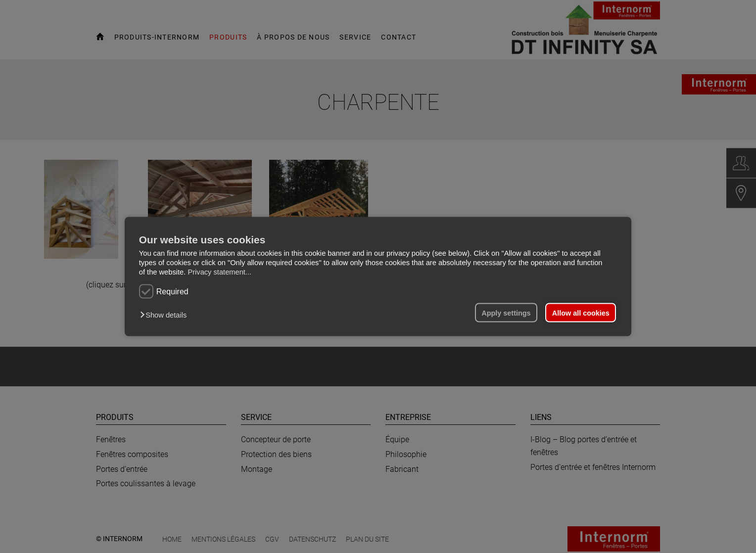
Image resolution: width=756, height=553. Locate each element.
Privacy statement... (219, 272)
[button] (166, 315)
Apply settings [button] (506, 313)
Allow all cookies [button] (581, 313)
